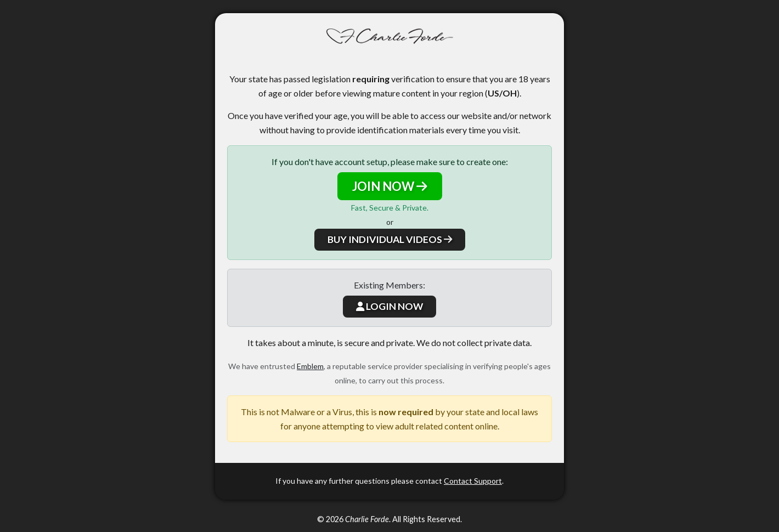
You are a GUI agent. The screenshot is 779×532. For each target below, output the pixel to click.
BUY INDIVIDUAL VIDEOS (390, 239)
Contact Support (473, 481)
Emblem (310, 366)
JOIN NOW (390, 186)
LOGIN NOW (390, 306)
